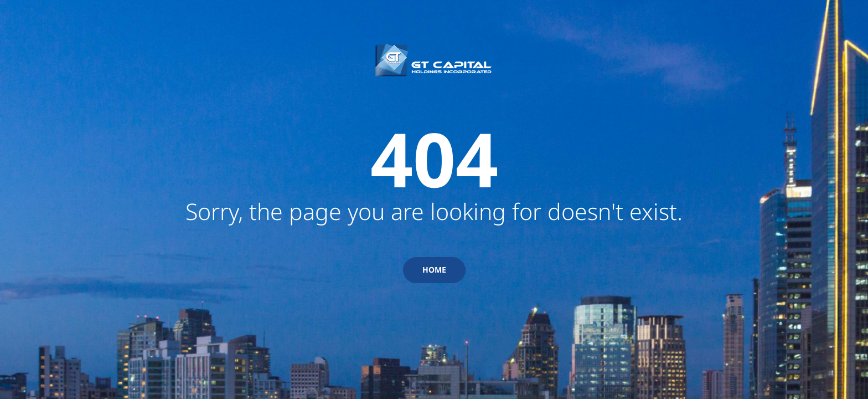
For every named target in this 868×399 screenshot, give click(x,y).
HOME (434, 270)
